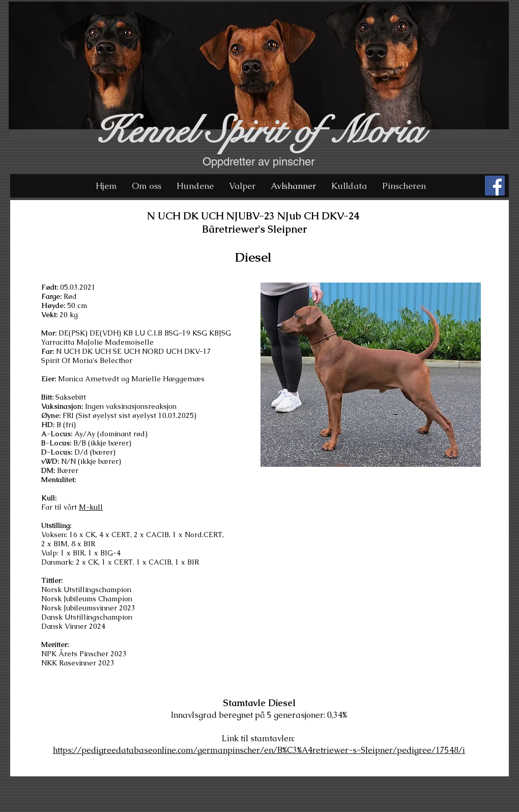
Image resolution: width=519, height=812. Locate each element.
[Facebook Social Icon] (495, 186)
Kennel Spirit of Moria (259, 131)
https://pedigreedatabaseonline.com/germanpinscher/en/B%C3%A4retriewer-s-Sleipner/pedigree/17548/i (259, 750)
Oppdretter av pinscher (258, 162)
